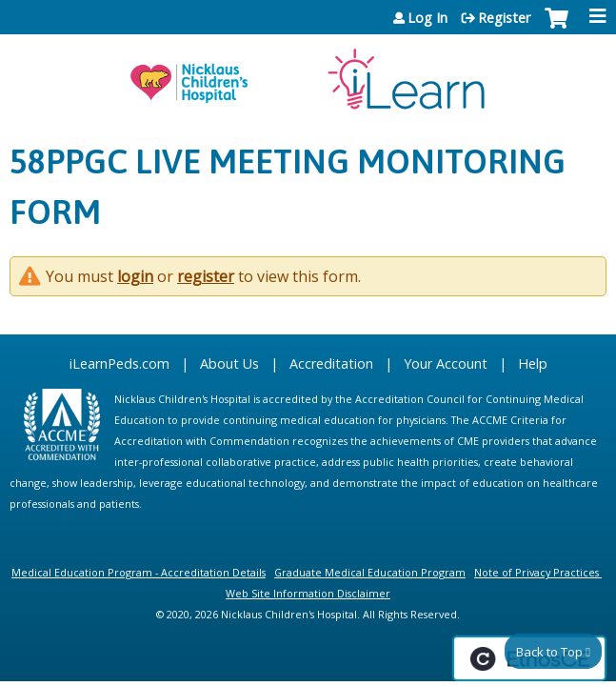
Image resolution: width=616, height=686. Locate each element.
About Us (229, 363)
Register (504, 18)
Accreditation (331, 363)
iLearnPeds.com (119, 363)
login (135, 276)
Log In (427, 18)
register (206, 276)
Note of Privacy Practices (537, 572)
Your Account (446, 363)
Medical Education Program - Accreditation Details (139, 572)
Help (533, 363)
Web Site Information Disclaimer (308, 593)
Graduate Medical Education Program (370, 572)
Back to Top (549, 652)
